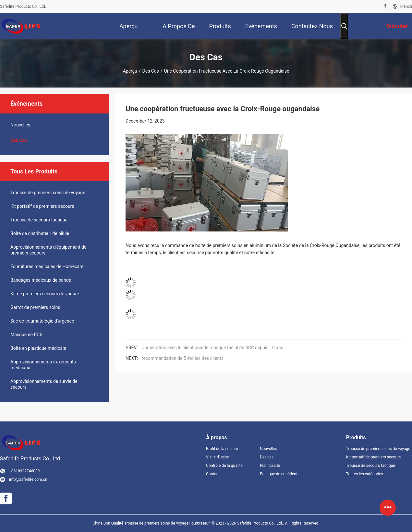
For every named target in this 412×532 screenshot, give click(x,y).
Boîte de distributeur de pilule (40, 233)
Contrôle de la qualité (224, 466)
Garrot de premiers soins (35, 307)
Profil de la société (222, 449)
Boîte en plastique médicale (38, 348)
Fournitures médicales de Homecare (47, 266)
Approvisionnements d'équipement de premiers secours (48, 250)
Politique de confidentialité (282, 474)
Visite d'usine (218, 457)
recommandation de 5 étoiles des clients (183, 358)
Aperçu (130, 71)
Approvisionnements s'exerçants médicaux (43, 365)
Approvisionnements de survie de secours (44, 384)
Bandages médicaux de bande (41, 280)
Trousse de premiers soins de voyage (48, 193)
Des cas (151, 71)
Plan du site (270, 466)
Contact (213, 474)
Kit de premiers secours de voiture (45, 294)
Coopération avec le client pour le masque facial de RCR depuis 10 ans (212, 348)
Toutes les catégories (365, 474)
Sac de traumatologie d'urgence (42, 321)
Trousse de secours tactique (39, 220)
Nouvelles (20, 125)
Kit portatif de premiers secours (42, 206)
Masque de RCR (26, 335)
